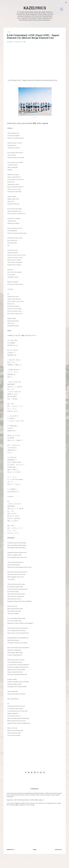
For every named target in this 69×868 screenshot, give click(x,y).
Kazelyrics (35, 8)
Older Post (58, 850)
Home (35, 850)
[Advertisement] (35, 57)
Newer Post (11, 850)
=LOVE (9, 32)
